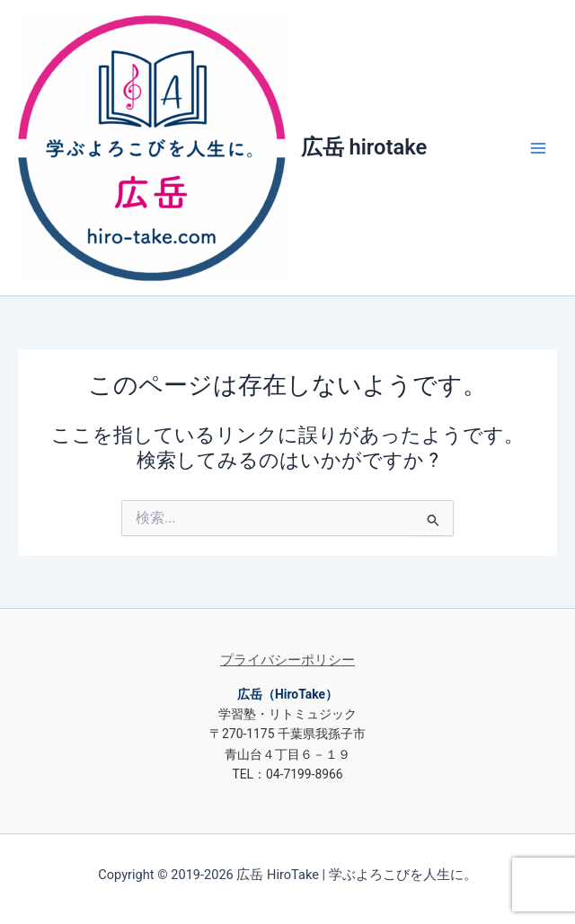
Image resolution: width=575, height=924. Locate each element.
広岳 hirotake (364, 147)
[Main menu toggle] (538, 148)
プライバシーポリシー (287, 660)
